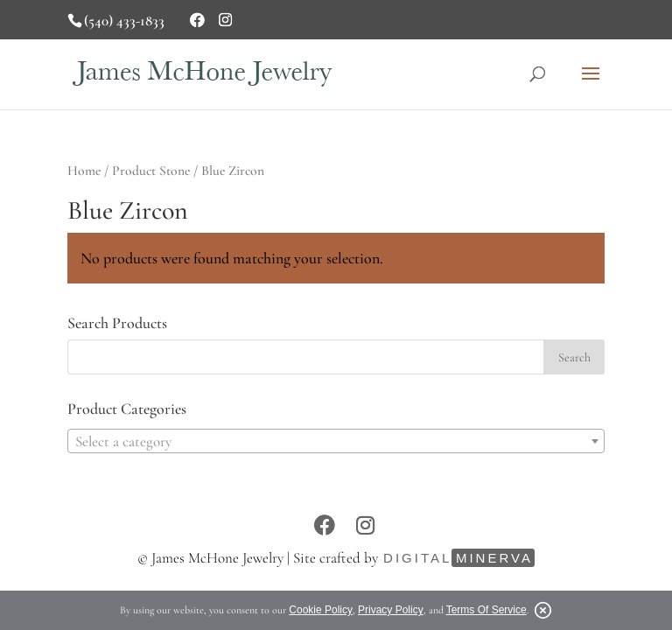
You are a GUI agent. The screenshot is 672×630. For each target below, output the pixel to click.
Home (84, 171)
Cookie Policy (321, 610)
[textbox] (336, 442)
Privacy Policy (391, 610)
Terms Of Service (486, 610)
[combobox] (336, 441)
